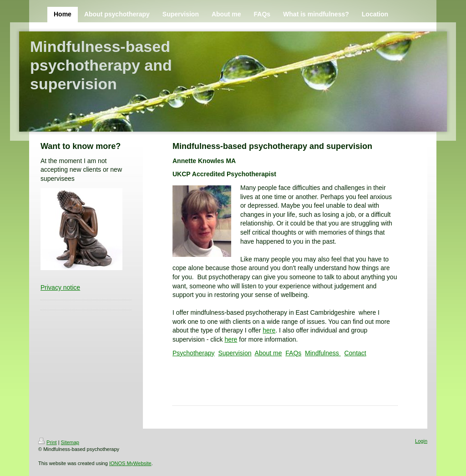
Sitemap (70, 442)
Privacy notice (60, 287)
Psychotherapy (194, 353)
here (269, 330)
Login (421, 441)
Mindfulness (323, 353)
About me (268, 353)
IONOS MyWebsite (130, 463)
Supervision (235, 353)
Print (48, 442)
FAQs (293, 353)
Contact (355, 353)
